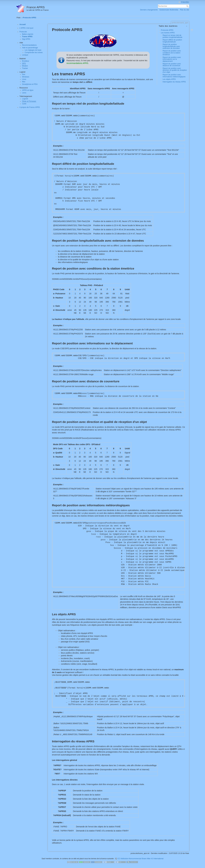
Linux (24, 79)
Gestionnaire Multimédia (169, 10)
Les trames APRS (168, 33)
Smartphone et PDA (30, 84)
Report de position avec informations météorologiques (174, 76)
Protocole (23, 32)
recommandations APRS (77, 63)
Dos (24, 74)
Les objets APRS (169, 79)
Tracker (25, 68)
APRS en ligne (28, 90)
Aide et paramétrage (30, 48)
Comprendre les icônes (34, 53)
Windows (26, 77)
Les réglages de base (33, 50)
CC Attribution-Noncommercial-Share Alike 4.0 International (141, 859)
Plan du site (184, 10)
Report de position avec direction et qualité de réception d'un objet (175, 70)
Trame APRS (27, 37)
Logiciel (25, 99)
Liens (24, 93)
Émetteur (26, 61)
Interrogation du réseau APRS (174, 82)
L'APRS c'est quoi (26, 28)
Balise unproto (28, 34)
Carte (24, 104)
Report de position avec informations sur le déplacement (172, 59)
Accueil (23, 24)
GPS (24, 63)
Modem (25, 66)
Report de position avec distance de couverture (172, 65)
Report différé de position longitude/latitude (172, 41)
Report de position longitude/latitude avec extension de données (171, 46)
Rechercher (188, 6)
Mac (24, 82)
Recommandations (29, 45)
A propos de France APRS (30, 107)
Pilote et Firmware (29, 101)
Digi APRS (26, 39)
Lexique (25, 55)
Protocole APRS (29, 18)
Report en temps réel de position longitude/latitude (172, 36)
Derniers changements (149, 10)
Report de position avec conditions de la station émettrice (172, 53)
